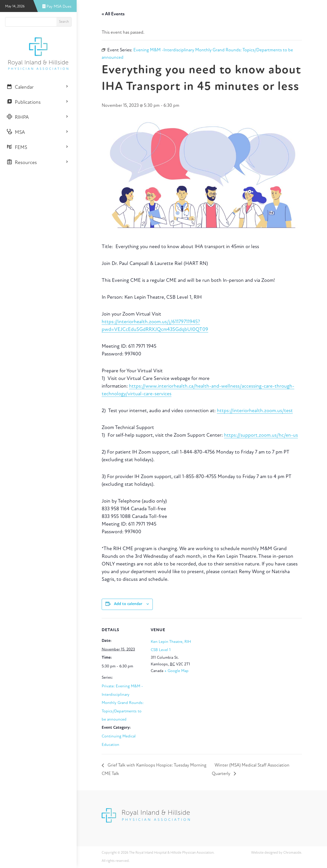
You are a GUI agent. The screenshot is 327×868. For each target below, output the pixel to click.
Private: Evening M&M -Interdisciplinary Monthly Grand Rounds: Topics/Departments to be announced (123, 703)
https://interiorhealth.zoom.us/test (255, 411)
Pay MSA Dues (57, 7)
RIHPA (18, 117)
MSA (16, 132)
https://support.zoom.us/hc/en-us (261, 435)
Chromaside (292, 853)
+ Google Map (176, 671)
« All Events (113, 14)
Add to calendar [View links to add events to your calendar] (128, 604)
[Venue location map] (227, 653)
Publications (24, 102)
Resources (22, 162)
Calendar (20, 87)
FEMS (17, 147)
